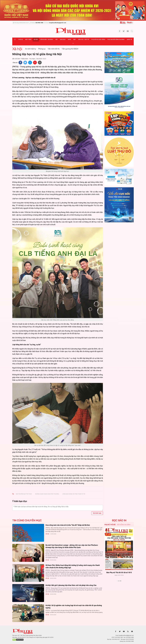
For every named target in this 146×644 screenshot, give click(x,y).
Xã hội (36, 39)
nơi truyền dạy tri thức (24, 494)
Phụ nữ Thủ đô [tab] (110, 525)
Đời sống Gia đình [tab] (124, 525)
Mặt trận (28, 39)
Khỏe (69, 39)
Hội (56, 39)
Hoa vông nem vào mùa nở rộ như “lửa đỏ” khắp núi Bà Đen (68, 525)
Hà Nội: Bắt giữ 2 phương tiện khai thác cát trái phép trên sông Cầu (71, 585)
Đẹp (75, 39)
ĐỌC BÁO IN (119, 520)
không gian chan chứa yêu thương (47, 494)
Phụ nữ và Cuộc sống (98, 39)
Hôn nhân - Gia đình (47, 39)
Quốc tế (129, 39)
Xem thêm (119, 584)
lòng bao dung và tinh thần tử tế (74, 494)
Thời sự (20, 39)
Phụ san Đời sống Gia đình (116, 39)
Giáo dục (63, 39)
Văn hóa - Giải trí (84, 39)
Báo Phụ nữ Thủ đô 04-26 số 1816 (119, 572)
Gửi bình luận (97, 513)
